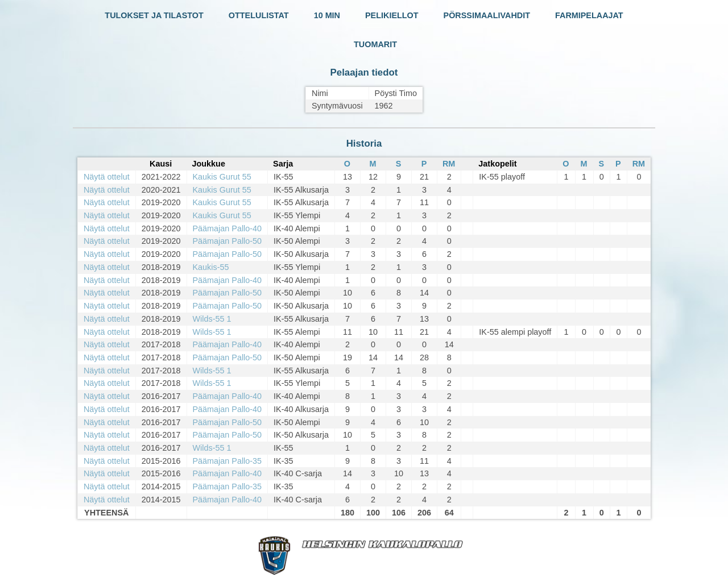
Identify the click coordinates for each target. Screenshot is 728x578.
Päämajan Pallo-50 (227, 241)
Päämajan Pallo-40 (227, 228)
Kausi (161, 164)
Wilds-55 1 (212, 319)
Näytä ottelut (107, 177)
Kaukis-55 (211, 267)
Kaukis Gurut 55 (222, 177)
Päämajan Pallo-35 (227, 461)
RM (449, 164)
